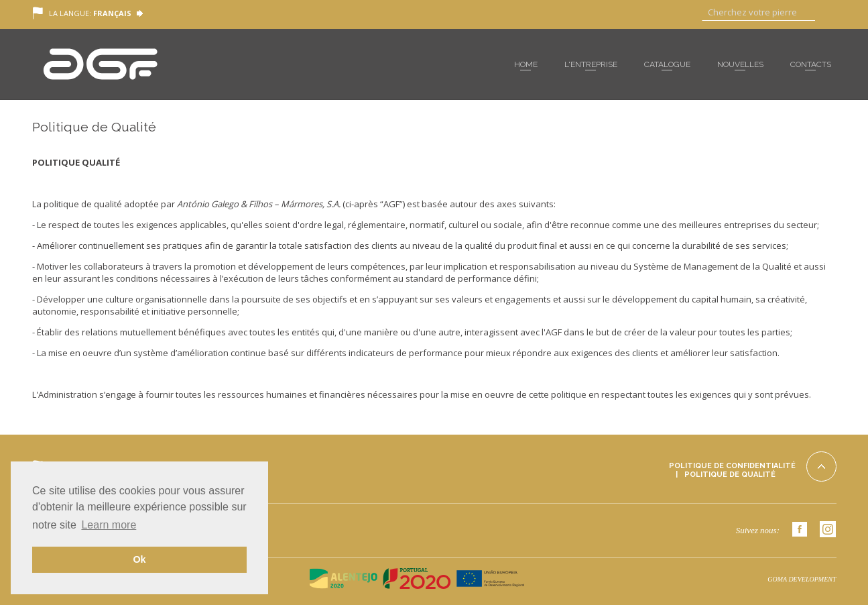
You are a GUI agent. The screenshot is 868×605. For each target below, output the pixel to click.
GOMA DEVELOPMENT (802, 579)
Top (821, 466)
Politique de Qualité (730, 475)
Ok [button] (139, 559)
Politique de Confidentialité (732, 466)
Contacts (811, 64)
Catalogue (667, 64)
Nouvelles (740, 64)
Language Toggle (140, 14)
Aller (826, 13)
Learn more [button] (109, 525)
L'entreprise (591, 64)
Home (526, 64)
